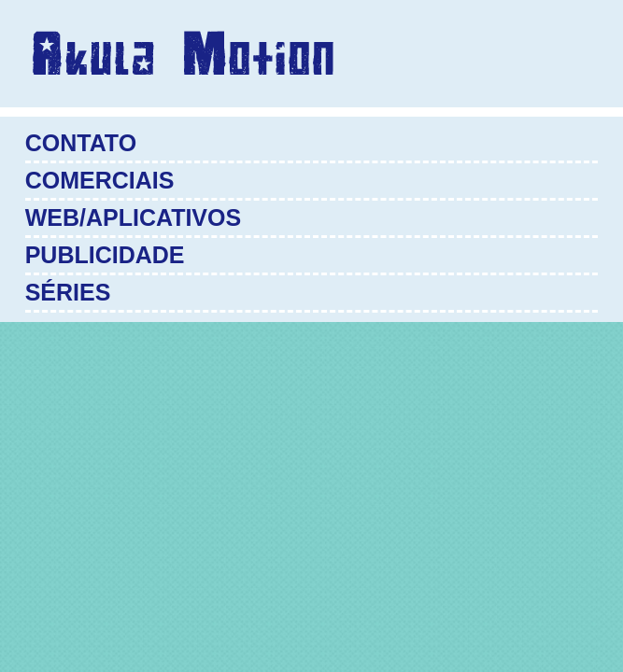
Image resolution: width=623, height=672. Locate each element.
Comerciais (100, 180)
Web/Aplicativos (133, 217)
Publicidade (105, 255)
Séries (68, 292)
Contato (81, 143)
